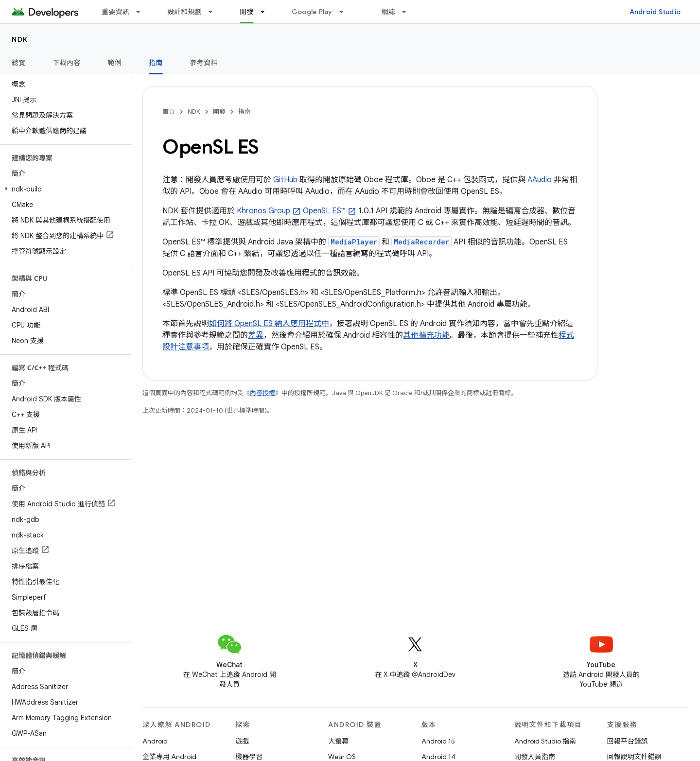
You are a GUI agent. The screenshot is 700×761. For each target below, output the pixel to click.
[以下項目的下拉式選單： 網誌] (408, 12)
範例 (115, 63)
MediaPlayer (354, 242)
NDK (20, 39)
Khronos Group (263, 211)
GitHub (285, 180)
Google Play (312, 12)
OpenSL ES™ (324, 211)
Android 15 (438, 741)
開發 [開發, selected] (247, 12)
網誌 (389, 12)
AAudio (540, 180)
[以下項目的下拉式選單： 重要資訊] (142, 12)
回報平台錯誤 (628, 741)
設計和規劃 (184, 12)
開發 (219, 112)
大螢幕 (338, 741)
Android (155, 741)
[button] (63, 189)
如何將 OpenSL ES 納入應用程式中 (269, 324)
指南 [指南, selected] (156, 63)
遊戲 (242, 741)
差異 (256, 335)
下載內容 (67, 63)
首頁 (169, 112)
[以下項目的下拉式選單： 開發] (267, 12)
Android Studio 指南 (545, 741)
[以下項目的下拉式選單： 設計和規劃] (215, 12)
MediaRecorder (421, 242)
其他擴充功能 (426, 335)
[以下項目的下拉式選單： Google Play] (346, 12)
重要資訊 (115, 12)
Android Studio (655, 12)
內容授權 (262, 393)
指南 (245, 112)
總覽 (19, 63)
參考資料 (204, 63)
